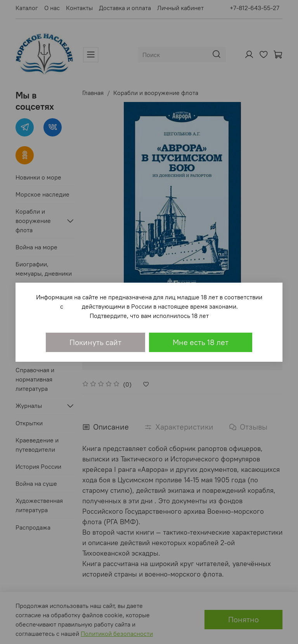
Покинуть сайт (95, 342)
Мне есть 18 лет (201, 342)
